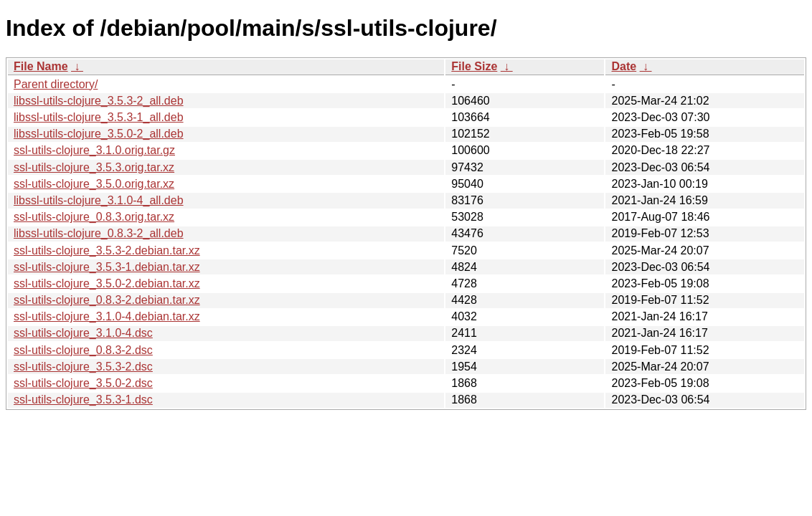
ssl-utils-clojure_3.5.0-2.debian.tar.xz (107, 283)
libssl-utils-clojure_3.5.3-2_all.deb (99, 101)
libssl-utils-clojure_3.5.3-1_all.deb (99, 117)
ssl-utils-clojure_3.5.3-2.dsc (83, 367)
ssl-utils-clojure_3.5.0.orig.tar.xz (94, 184)
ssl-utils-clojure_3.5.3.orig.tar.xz (94, 167)
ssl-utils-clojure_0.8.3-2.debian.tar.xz (107, 300)
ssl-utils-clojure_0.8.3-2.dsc (83, 350)
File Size (474, 66)
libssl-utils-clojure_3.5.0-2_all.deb (99, 134)
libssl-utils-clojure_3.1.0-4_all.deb (99, 200)
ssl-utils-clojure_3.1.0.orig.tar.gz (94, 150)
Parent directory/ (56, 84)
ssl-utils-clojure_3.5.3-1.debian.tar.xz (107, 267)
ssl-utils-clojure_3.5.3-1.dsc (83, 400)
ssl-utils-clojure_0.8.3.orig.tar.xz (94, 217)
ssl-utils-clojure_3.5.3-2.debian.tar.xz (107, 250)
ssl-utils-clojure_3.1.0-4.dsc (83, 333)
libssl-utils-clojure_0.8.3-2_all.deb (99, 233)
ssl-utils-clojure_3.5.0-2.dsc (83, 383)
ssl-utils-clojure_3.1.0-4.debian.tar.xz (107, 316)
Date (624, 66)
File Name (41, 66)
